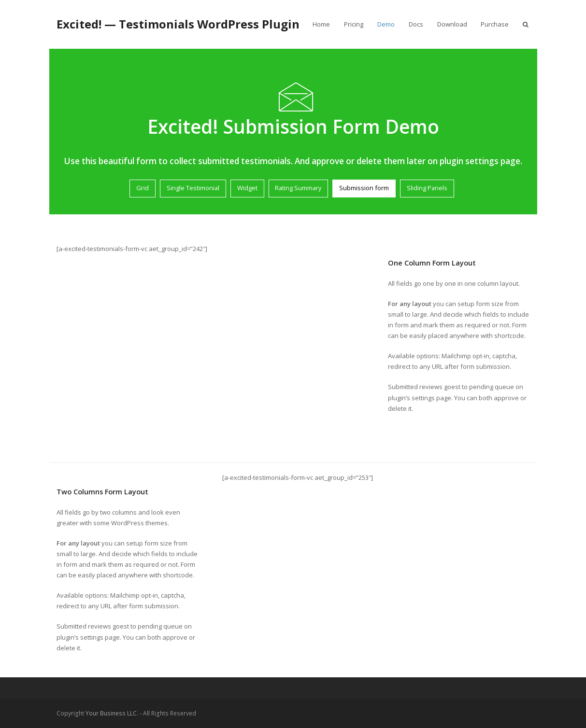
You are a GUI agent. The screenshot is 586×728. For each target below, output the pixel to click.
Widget (247, 188)
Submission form (364, 188)
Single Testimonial (193, 188)
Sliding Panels (427, 188)
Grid (143, 188)
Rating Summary (298, 188)
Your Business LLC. (112, 713)
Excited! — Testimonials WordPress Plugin (178, 24)
